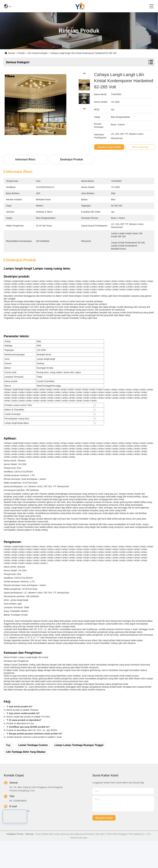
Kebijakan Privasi (15, 861)
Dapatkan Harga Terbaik (109, 147)
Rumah (11, 53)
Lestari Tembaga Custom (33, 772)
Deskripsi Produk (71, 159)
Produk (21, 53)
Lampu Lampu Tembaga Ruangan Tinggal (79, 772)
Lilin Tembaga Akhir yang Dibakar (26, 779)
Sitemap (29, 861)
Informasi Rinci (25, 159)
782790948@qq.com (19, 838)
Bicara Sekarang (140, 147)
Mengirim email (104, 845)
